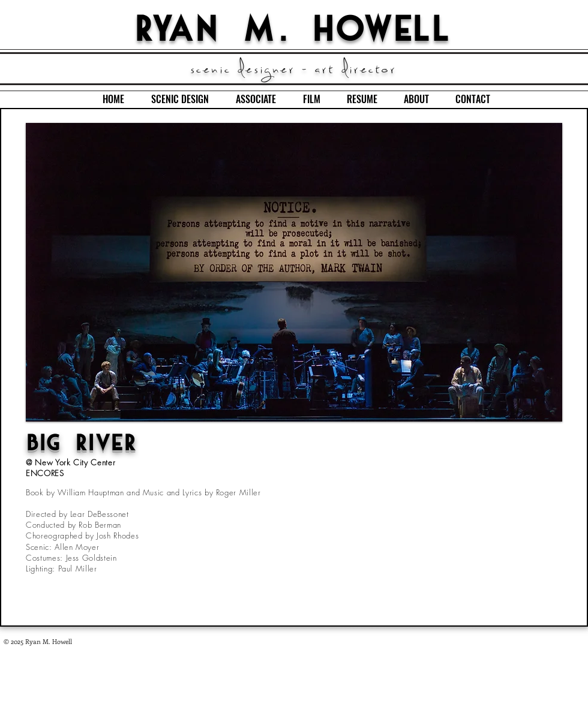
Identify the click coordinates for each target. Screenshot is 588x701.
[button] (294, 272)
